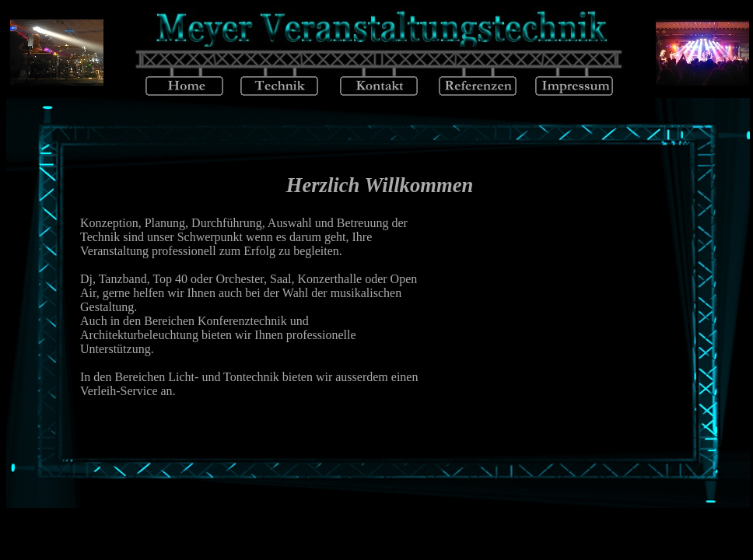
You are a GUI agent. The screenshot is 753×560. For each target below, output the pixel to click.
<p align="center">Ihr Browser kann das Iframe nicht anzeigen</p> (380, 303)
